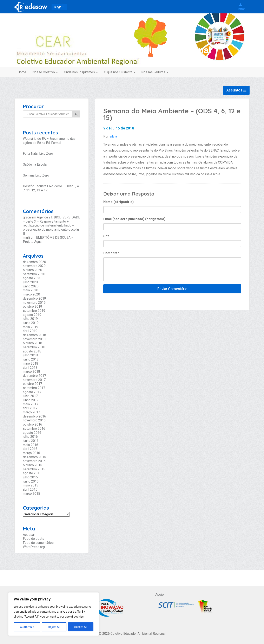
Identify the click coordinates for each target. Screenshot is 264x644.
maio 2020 (31, 290)
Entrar (241, 7)
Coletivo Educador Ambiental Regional (132, 50)
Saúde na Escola (35, 164)
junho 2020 (31, 286)
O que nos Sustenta (120, 72)
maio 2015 (31, 485)
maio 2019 (31, 327)
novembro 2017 (34, 380)
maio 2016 (31, 445)
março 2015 (31, 494)
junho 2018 (31, 359)
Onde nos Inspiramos (81, 72)
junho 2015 (31, 481)
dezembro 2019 (34, 298)
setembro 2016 (34, 429)
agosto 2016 (32, 433)
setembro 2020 (34, 274)
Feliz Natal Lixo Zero (38, 154)
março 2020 (31, 294)
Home (22, 72)
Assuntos (236, 90)
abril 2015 (30, 489)
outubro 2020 (32, 270)
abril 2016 (30, 449)
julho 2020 (30, 282)
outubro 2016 (32, 424)
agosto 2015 (32, 473)
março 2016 (31, 453)
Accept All (81, 627)
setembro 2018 (34, 347)
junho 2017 (31, 400)
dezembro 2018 (34, 335)
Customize (27, 627)
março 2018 (31, 372)
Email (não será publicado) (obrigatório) (134, 219)
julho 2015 (30, 477)
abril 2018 (30, 368)
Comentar (111, 253)
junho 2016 (31, 441)
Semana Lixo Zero (36, 175)
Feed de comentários (38, 543)
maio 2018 (31, 364)
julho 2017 (30, 396)
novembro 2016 (34, 420)
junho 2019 (31, 323)
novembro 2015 (34, 461)
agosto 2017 (32, 392)
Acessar (29, 535)
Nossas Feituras (155, 72)
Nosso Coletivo (45, 72)
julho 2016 (30, 437)
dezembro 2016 (34, 416)
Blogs (59, 7)
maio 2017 (31, 404)
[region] (54, 614)
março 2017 (31, 412)
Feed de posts (34, 539)
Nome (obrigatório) (118, 202)
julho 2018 (30, 355)
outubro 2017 (32, 384)
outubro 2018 (32, 343)
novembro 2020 (34, 266)
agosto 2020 (32, 278)
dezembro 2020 (34, 262)
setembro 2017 (34, 388)
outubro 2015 (32, 465)
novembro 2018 (34, 339)
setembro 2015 (34, 469)
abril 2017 (30, 408)
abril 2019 (30, 331)
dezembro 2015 (34, 457)
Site (106, 236)
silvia (113, 136)
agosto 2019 (32, 315)
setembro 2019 (34, 311)
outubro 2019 (32, 307)
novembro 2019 (34, 303)
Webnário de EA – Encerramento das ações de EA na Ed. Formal (49, 141)
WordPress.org (34, 547)
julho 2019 (30, 319)
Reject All (54, 627)
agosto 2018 (32, 351)
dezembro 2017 (34, 376)
